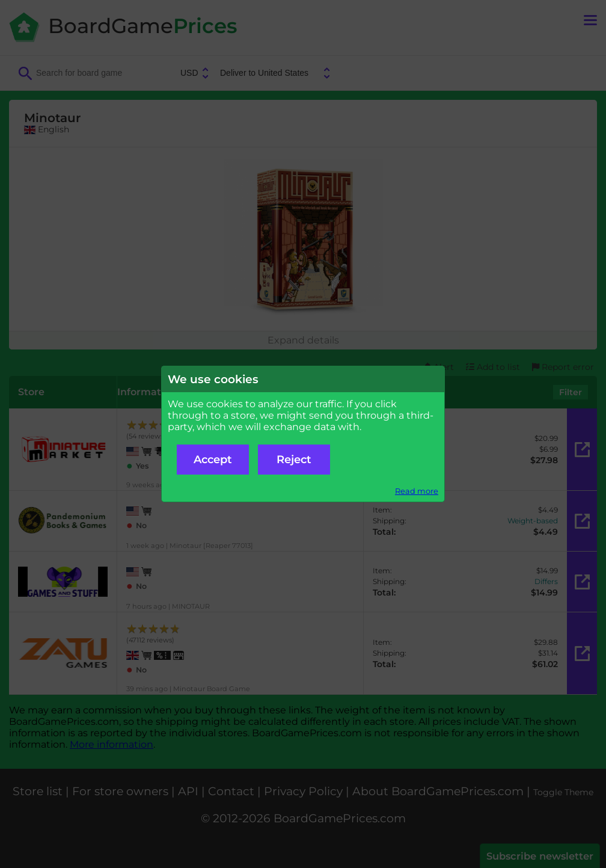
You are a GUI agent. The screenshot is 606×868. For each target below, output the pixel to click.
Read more (417, 491)
